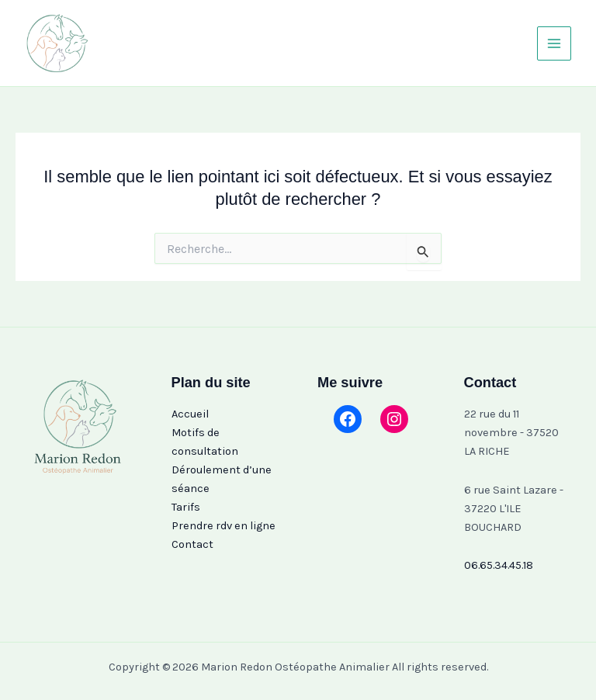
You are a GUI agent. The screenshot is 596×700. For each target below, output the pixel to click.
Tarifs (186, 507)
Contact (192, 544)
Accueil (190, 414)
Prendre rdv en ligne (223, 526)
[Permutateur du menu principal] (554, 43)
